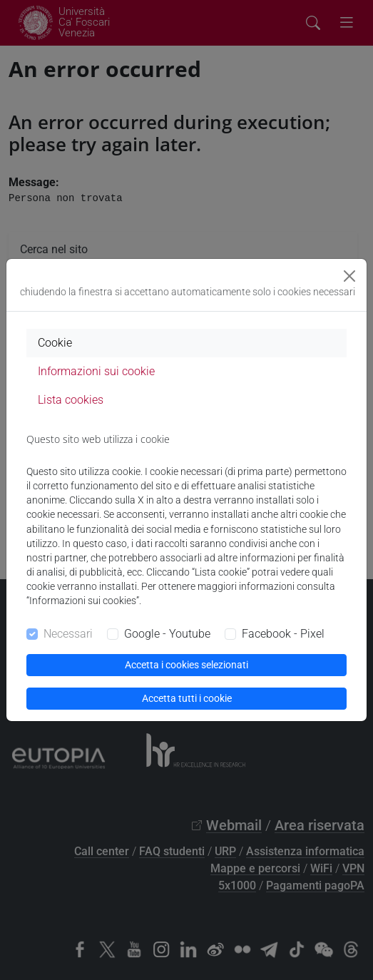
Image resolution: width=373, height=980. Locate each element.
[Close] (349, 276)
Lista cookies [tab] (71, 400)
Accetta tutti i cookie (187, 698)
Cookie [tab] (55, 343)
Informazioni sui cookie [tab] (96, 371)
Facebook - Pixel (283, 634)
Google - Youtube (167, 634)
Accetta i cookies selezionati (186, 665)
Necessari (68, 634)
